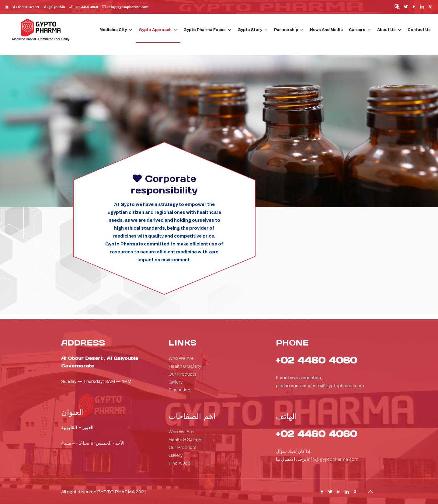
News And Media (326, 30)
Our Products (182, 374)
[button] (397, 8)
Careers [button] (360, 30)
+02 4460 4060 (86, 7)
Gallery (176, 382)
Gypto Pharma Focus (207, 30)
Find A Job (179, 390)
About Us (389, 30)
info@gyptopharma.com (128, 7)
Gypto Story (253, 30)
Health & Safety (185, 366)
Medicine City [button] (116, 30)
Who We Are (181, 358)
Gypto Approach (158, 30)
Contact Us (419, 30)
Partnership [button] (289, 30)
